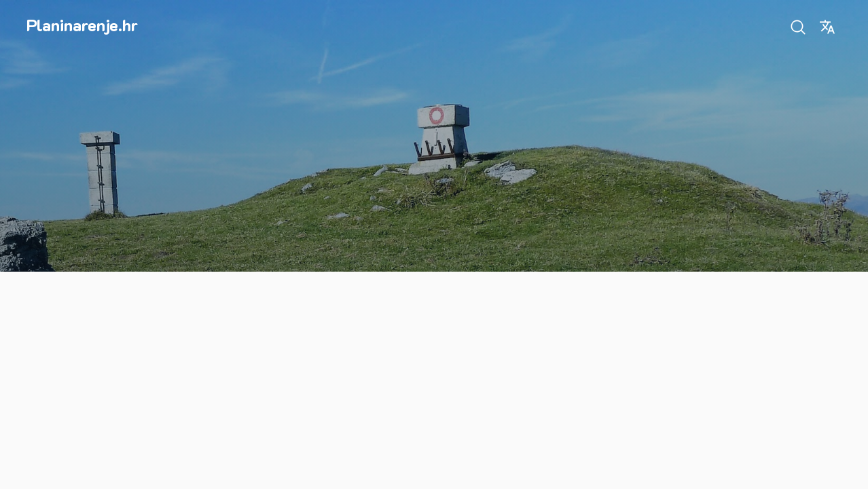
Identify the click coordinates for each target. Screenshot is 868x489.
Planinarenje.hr (82, 25)
